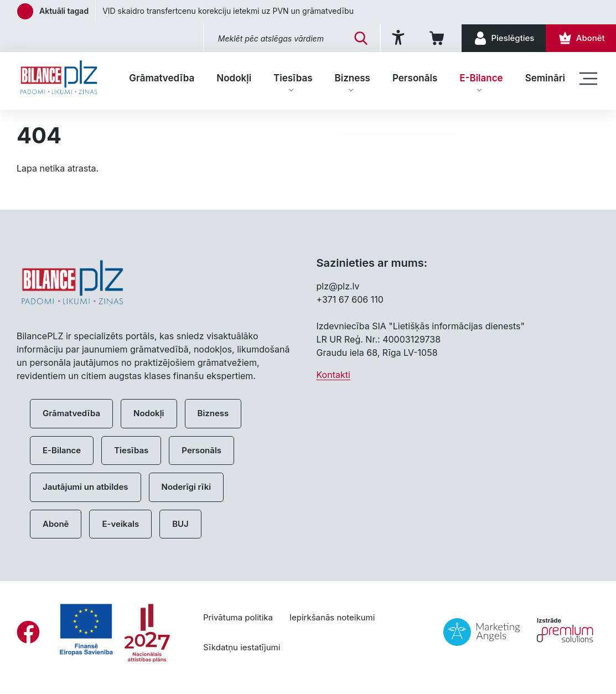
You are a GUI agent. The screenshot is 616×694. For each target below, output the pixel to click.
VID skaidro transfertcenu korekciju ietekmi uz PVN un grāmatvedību (228, 11)
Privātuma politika (238, 617)
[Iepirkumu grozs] (433, 38)
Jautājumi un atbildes (86, 487)
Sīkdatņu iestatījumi (242, 647)
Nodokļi (234, 78)
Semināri (545, 78)
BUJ (180, 524)
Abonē (56, 524)
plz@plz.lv (338, 286)
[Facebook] (28, 632)
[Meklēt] (354, 38)
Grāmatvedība (162, 78)
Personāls (415, 78)
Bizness (353, 78)
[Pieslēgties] (501, 38)
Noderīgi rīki (187, 487)
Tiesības (293, 78)
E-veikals (120, 524)
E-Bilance (481, 78)
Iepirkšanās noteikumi (332, 617)
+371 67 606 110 (350, 299)
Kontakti (333, 375)
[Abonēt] (580, 38)
